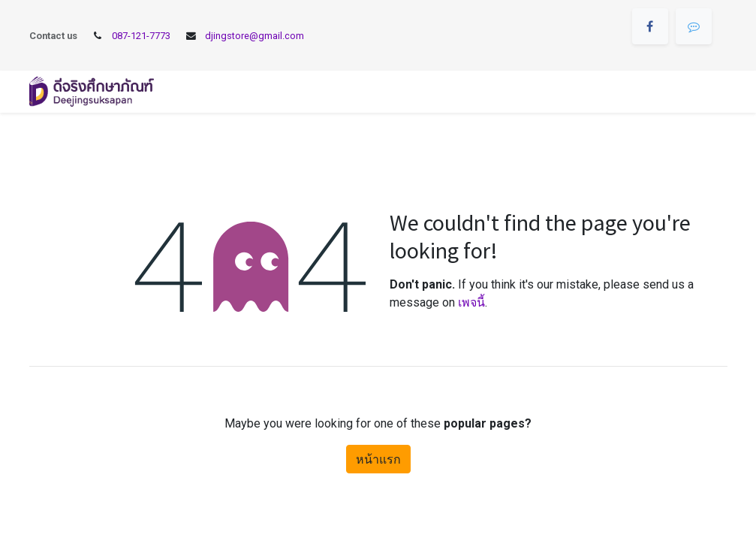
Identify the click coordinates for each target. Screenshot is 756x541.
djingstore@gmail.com (255, 36)
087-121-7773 (141, 36)
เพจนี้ (471, 302)
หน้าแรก (378, 459)
